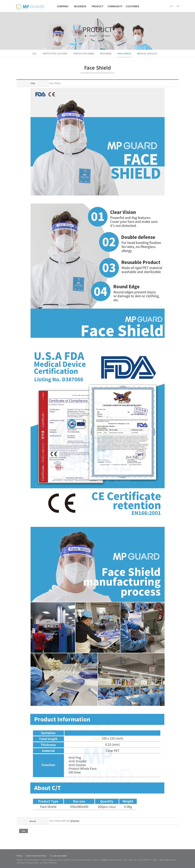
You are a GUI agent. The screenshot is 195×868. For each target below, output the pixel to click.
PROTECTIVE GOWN (84, 53)
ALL (35, 53)
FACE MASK (106, 53)
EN (178, 6)
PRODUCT (98, 6)
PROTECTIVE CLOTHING (55, 53)
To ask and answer (59, 856)
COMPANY (63, 6)
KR (171, 6)
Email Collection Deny (36, 856)
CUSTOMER (132, 6)
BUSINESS (80, 6)
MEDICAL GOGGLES (147, 53)
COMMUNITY (115, 6)
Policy (19, 856)
